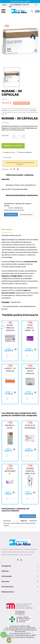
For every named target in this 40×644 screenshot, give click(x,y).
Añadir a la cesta (13, 146)
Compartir (11, 169)
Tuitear (14, 169)
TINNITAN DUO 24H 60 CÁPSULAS (30, 371)
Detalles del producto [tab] (12, 235)
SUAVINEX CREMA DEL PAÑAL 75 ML (30, 471)
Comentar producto (26, 215)
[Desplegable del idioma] (5, 5)
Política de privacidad (14, 175)
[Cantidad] (19, 136)
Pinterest (18, 169)
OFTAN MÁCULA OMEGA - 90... (30, 328)
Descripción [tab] (7, 229)
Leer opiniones (11, 215)
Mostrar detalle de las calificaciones (14, 210)
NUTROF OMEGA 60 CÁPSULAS (10, 328)
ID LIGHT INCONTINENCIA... (10, 471)
